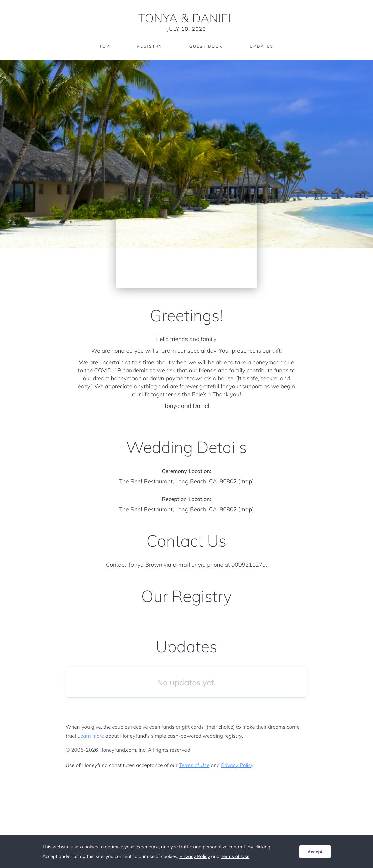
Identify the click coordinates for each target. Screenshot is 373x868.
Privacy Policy (237, 765)
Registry (149, 46)
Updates (262, 46)
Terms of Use (194, 765)
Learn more (91, 736)
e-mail (181, 565)
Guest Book (206, 46)
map (246, 481)
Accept (315, 852)
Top (104, 46)
